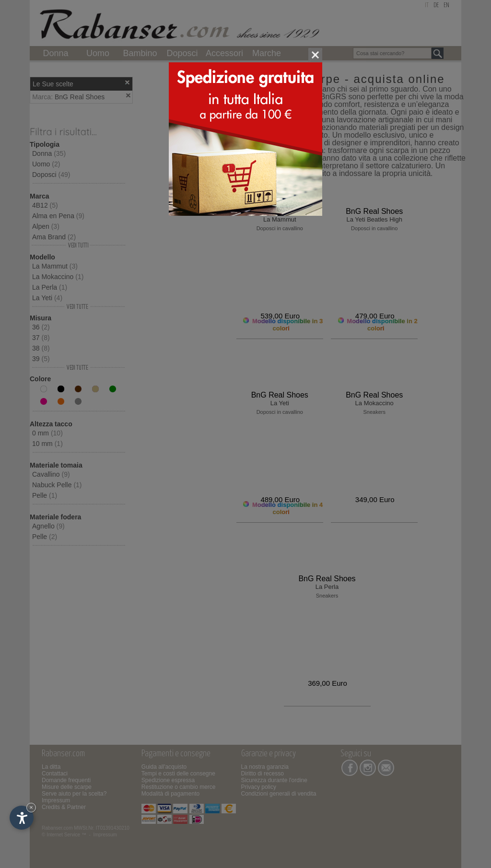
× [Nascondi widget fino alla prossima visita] (31, 807)
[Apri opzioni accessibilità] (22, 818)
